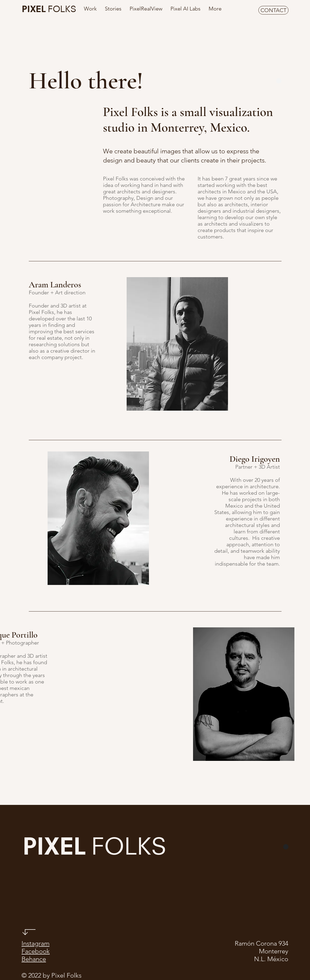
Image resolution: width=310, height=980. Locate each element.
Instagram (35, 943)
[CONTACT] (273, 10)
